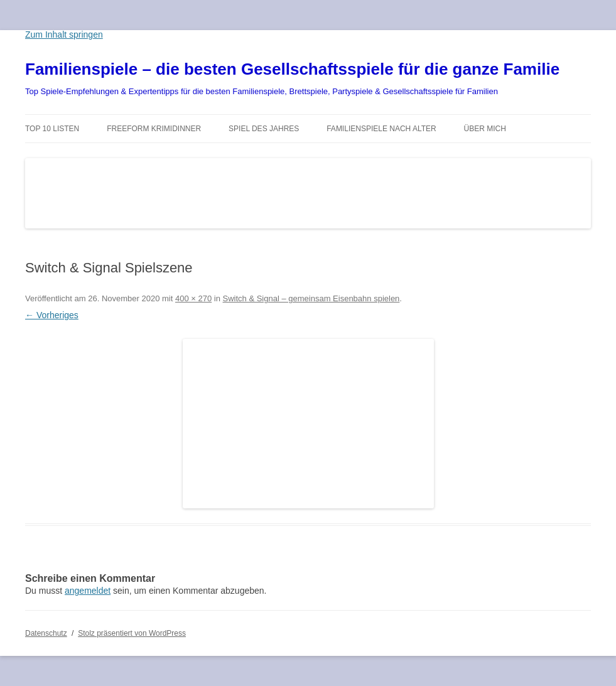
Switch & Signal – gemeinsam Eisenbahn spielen (311, 298)
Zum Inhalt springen (64, 35)
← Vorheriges (52, 315)
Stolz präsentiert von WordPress (132, 633)
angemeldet (88, 591)
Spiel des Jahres (264, 129)
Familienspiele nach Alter (381, 129)
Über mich (485, 129)
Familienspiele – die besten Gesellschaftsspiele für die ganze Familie (292, 69)
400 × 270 (193, 298)
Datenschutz (46, 633)
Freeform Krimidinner (154, 129)
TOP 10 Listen (52, 129)
